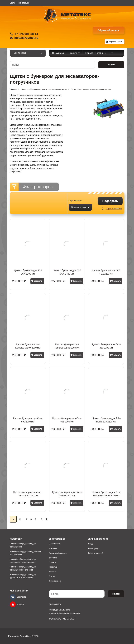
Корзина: (115, 42)
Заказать (38, 281)
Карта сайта (55, 604)
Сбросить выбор (114, 208)
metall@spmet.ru (26, 38)
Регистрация (24, 3)
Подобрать (110, 201)
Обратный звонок (108, 30)
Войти (13, 3)
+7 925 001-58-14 (26, 34)
